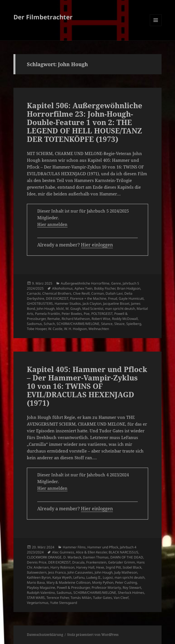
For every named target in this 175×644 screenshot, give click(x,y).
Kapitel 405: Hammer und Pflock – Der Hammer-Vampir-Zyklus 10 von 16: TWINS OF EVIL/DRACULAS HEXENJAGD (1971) (87, 386)
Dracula (78, 562)
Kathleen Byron (39, 577)
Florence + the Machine (88, 298)
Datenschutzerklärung (45, 635)
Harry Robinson (62, 567)
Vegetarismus (38, 603)
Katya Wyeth (62, 577)
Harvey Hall (85, 567)
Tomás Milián (81, 598)
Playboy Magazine (41, 588)
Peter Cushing (126, 582)
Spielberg (134, 324)
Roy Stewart (132, 588)
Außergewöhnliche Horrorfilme (85, 283)
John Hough (46, 309)
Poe (87, 314)
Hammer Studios (68, 303)
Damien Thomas (96, 557)
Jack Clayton (92, 303)
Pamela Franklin (47, 314)
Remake (54, 319)
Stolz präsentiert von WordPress (93, 635)
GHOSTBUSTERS (40, 303)
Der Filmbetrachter (43, 17)
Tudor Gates (102, 598)
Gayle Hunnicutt (131, 298)
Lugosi (108, 577)
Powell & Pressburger (73, 588)
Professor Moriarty (106, 588)
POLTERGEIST (102, 314)
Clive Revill (81, 293)
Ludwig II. (94, 577)
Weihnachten (99, 329)
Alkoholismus (62, 288)
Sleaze (119, 324)
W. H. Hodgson (75, 329)
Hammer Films (74, 547)
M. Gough (73, 309)
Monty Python (103, 582)
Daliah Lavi (114, 293)
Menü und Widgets (156, 26)
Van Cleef (121, 598)
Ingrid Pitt (113, 567)
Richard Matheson (76, 319)
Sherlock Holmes (131, 593)
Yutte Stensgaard (64, 603)
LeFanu (79, 577)
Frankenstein (96, 562)
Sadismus (34, 324)
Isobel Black (132, 567)
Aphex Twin (83, 288)
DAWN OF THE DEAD (127, 557)
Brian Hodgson (129, 288)
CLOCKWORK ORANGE (44, 557)
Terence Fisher (58, 598)
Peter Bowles (72, 314)
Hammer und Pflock (103, 547)
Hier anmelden (52, 224)
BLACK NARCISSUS (123, 552)
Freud (113, 298)
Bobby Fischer (105, 288)
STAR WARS (36, 598)
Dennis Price (37, 562)
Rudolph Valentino (41, 593)
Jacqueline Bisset (116, 303)
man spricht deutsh (120, 309)
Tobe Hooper (37, 329)
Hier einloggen (97, 245)
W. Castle (55, 329)
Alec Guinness (63, 552)
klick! (60, 309)
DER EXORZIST (57, 298)
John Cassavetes (80, 572)
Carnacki (34, 293)
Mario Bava (36, 582)
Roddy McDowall (125, 319)
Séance (107, 324)
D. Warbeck (72, 557)
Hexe (100, 567)
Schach (49, 324)
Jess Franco (57, 572)
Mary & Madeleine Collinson (68, 582)
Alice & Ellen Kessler (91, 552)
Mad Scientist (93, 309)
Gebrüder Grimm (122, 562)
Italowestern (37, 572)
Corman (98, 293)
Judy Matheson (126, 572)
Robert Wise (101, 319)
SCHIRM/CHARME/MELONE (78, 324)
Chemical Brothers (57, 293)
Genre (116, 283)
